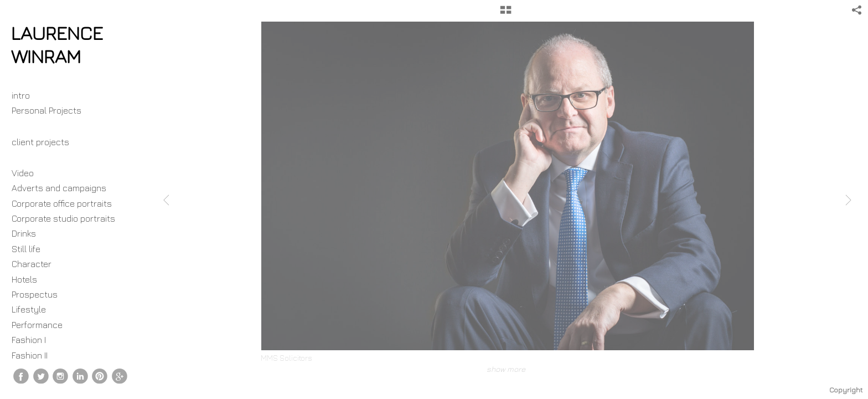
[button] (506, 14)
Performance (37, 325)
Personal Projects (52, 110)
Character (32, 264)
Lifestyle (29, 309)
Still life (26, 249)
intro (21, 95)
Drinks (24, 233)
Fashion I (29, 340)
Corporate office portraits (62, 203)
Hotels (24, 279)
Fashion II (30, 355)
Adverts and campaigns (59, 188)
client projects (46, 142)
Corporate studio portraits (63, 218)
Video (23, 173)
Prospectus (35, 294)
